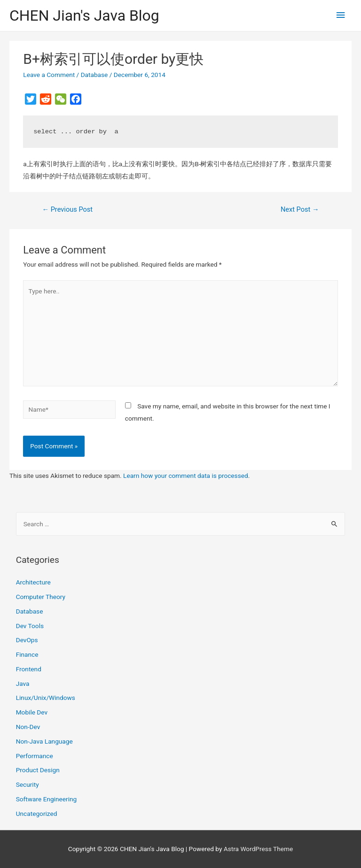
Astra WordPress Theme (258, 849)
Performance (35, 756)
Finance (27, 654)
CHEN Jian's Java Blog (84, 15)
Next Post (300, 209)
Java (23, 684)
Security (27, 784)
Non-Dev (28, 727)
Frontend (29, 669)
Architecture (33, 582)
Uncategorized (37, 814)
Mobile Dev (32, 712)
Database (94, 75)
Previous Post (67, 209)
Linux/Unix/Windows (46, 698)
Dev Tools (30, 626)
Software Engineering (47, 799)
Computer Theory (41, 597)
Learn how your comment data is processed (186, 476)
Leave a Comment (49, 75)
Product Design (38, 770)
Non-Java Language (44, 741)
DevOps (27, 640)
